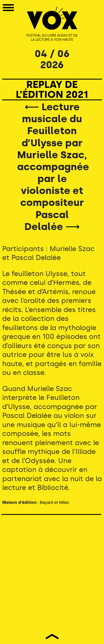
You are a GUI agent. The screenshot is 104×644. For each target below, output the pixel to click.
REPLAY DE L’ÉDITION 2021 (52, 89)
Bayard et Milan (55, 502)
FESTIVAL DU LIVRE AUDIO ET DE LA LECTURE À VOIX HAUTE (52, 38)
